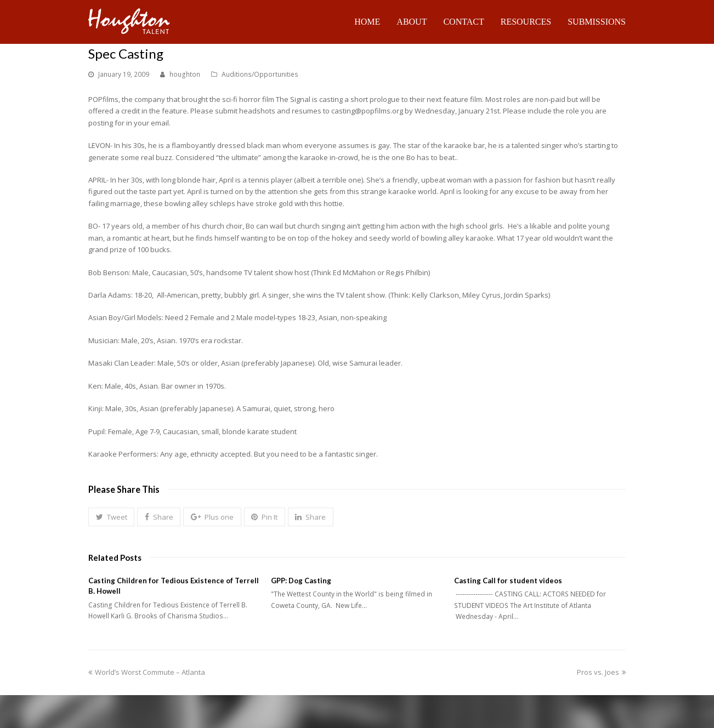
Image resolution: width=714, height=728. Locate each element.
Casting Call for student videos (508, 581)
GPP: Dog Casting (301, 581)
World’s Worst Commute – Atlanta (147, 672)
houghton (185, 74)
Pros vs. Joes (601, 672)
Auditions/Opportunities (260, 74)
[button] (111, 517)
